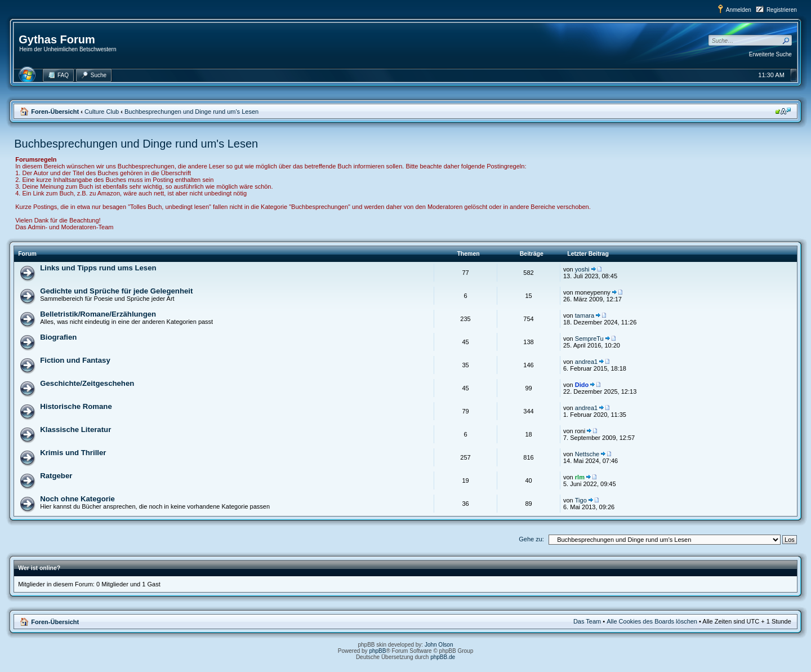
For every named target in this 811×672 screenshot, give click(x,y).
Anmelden (739, 10)
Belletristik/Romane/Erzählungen (98, 314)
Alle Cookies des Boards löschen (652, 621)
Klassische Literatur (75, 430)
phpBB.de (443, 657)
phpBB (377, 651)
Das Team (587, 621)
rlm (580, 477)
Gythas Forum (57, 39)
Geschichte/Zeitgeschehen (87, 383)
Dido (582, 385)
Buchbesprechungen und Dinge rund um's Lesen (191, 112)
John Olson (439, 645)
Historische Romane (76, 406)
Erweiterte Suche (770, 54)
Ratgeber (56, 476)
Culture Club (102, 112)
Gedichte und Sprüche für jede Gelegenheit (116, 291)
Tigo (581, 500)
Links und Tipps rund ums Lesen (98, 268)
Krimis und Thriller (73, 453)
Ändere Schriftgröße (783, 111)
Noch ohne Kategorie (77, 499)
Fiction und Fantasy (75, 360)
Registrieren (782, 10)
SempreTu (589, 339)
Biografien (58, 337)
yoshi (582, 269)
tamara (585, 315)
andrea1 (586, 362)
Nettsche (587, 454)
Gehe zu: (531, 539)
